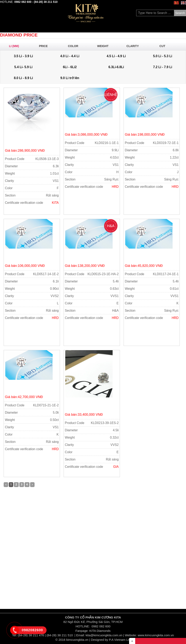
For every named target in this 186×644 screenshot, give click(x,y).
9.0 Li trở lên (70, 78)
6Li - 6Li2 (70, 67)
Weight (105, 46)
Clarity (134, 46)
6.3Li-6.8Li (116, 67)
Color (75, 46)
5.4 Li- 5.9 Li (23, 67)
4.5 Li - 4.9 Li (116, 56)
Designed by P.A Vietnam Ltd (111, 640)
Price (45, 46)
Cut (164, 46)
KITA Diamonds (100, 631)
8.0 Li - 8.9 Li (23, 78)
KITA (55, 203)
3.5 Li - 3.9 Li (23, 56)
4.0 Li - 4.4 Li (70, 56)
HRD (115, 187)
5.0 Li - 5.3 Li (163, 56)
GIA (116, 467)
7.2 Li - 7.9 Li (163, 67)
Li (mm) (15, 46)
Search (180, 13)
